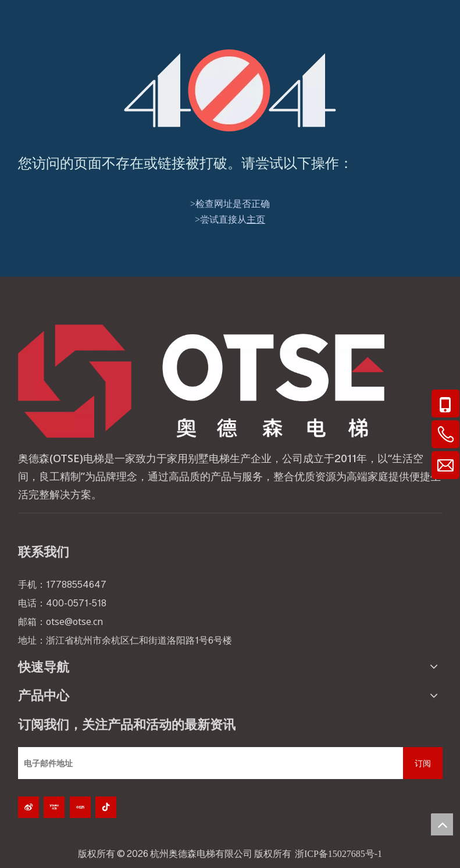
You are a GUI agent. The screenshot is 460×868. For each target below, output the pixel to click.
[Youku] (54, 807)
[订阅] (423, 763)
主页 (256, 219)
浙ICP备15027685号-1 (338, 854)
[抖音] (106, 807)
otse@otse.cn (74, 621)
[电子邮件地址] (208, 763)
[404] (230, 90)
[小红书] (80, 807)
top (442, 824)
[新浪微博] (28, 807)
